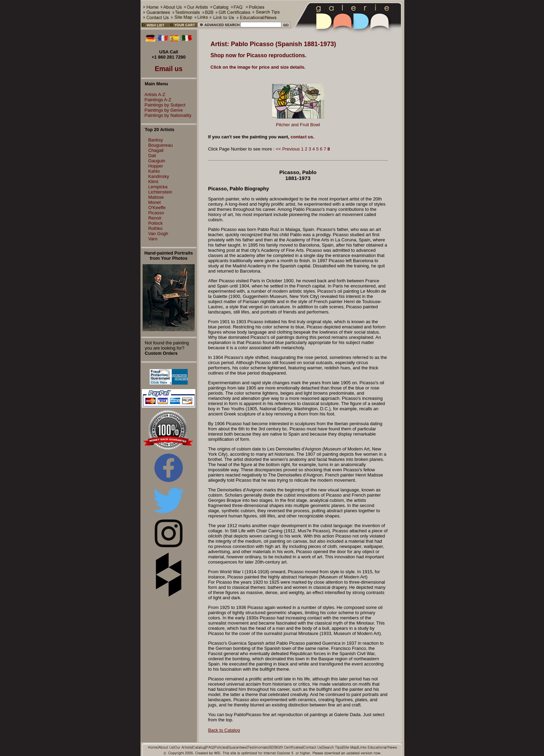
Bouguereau (160, 145)
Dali (152, 156)
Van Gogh (158, 234)
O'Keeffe (157, 208)
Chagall (156, 150)
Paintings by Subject (163, 105)
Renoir (155, 218)
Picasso (156, 213)
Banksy (156, 140)
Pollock (155, 223)
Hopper (156, 166)
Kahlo (154, 171)
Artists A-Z (153, 94)
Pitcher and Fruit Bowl (298, 125)
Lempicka (158, 187)
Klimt (153, 182)
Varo (153, 239)
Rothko (155, 228)
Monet (154, 202)
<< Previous (288, 149)
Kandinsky (159, 176)
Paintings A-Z (156, 100)
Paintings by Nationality (166, 115)
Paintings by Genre (162, 110)
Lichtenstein (160, 192)
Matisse (156, 197)
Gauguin (157, 161)
